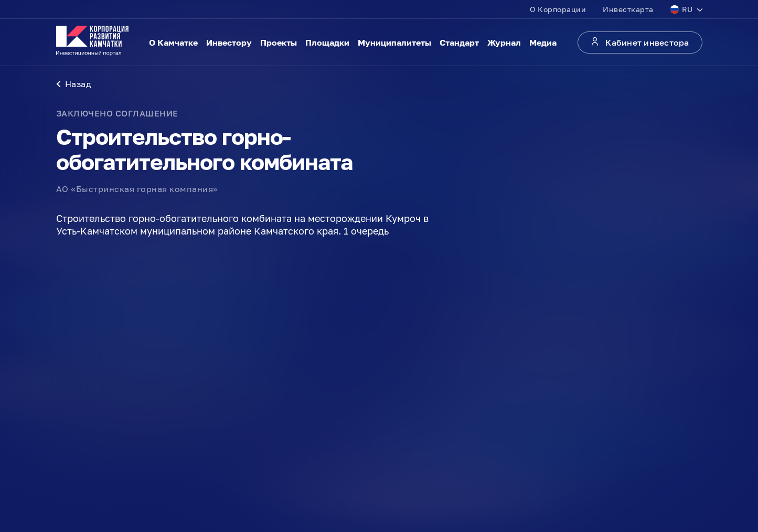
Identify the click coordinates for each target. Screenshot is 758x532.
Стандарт (459, 42)
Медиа (543, 42)
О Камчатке (173, 42)
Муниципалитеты (394, 42)
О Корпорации (558, 9)
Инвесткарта (628, 9)
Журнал (504, 42)
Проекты (279, 42)
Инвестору (229, 42)
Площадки (327, 42)
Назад (74, 84)
